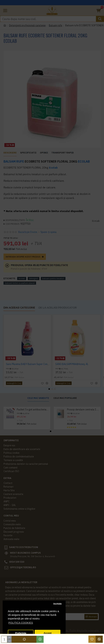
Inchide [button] (58, 604)
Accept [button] (48, 633)
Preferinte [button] (21, 633)
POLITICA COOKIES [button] (21, 623)
